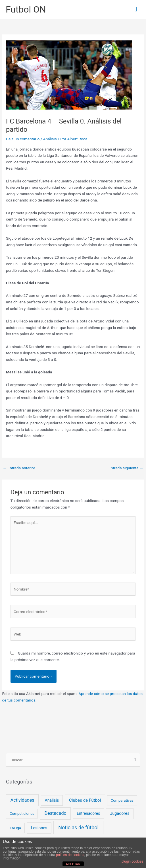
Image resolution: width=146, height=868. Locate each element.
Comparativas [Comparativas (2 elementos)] (122, 800)
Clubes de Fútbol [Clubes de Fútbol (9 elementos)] (85, 800)
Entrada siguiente (126, 468)
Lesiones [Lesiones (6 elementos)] (39, 828)
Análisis (50, 139)
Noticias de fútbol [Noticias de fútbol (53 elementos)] (78, 827)
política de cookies (70, 855)
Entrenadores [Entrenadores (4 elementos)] (88, 813)
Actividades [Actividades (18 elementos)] (22, 800)
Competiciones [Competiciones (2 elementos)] (22, 814)
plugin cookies (132, 861)
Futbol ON (26, 9)
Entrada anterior (19, 468)
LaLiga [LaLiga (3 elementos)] (15, 828)
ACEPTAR (73, 864)
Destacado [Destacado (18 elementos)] (55, 813)
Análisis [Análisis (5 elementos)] (52, 800)
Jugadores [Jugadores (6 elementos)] (120, 814)
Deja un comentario (23, 139)
